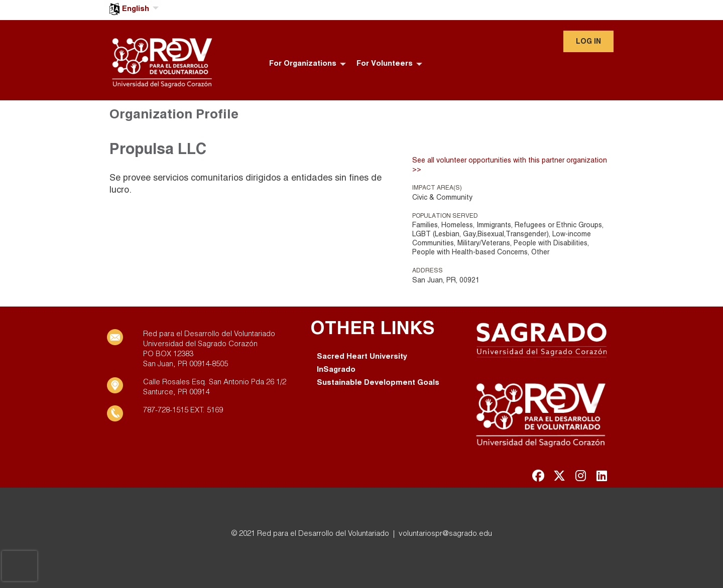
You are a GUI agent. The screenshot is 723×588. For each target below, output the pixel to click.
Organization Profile (174, 115)
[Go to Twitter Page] (558, 476)
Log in (588, 42)
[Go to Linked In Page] (600, 476)
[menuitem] (133, 3)
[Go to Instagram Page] (579, 476)
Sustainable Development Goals (378, 383)
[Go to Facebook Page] (537, 476)
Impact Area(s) (437, 188)
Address (428, 271)
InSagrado (336, 370)
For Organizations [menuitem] (303, 64)
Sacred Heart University (362, 357)
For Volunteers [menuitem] (385, 64)
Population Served (445, 216)
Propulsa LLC (158, 150)
